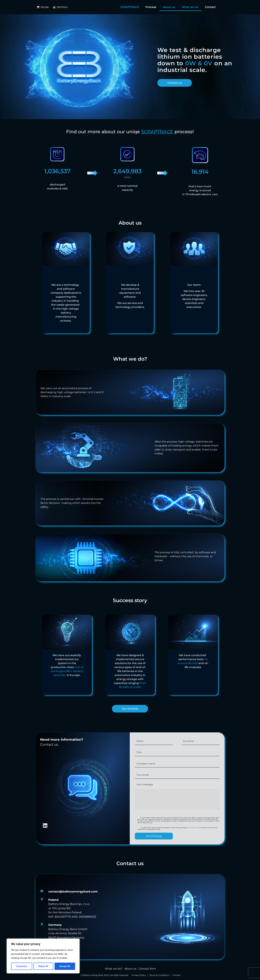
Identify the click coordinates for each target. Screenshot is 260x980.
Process (151, 7)
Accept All (65, 966)
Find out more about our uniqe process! (130, 132)
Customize (22, 966)
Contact (210, 7)
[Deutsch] (62, 7)
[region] (43, 956)
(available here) (194, 828)
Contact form (147, 969)
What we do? (114, 969)
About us (169, 7)
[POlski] (45, 7)
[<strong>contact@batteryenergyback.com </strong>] (73, 892)
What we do (190, 7)
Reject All (43, 966)
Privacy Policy (139, 975)
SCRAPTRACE (130, 7)
